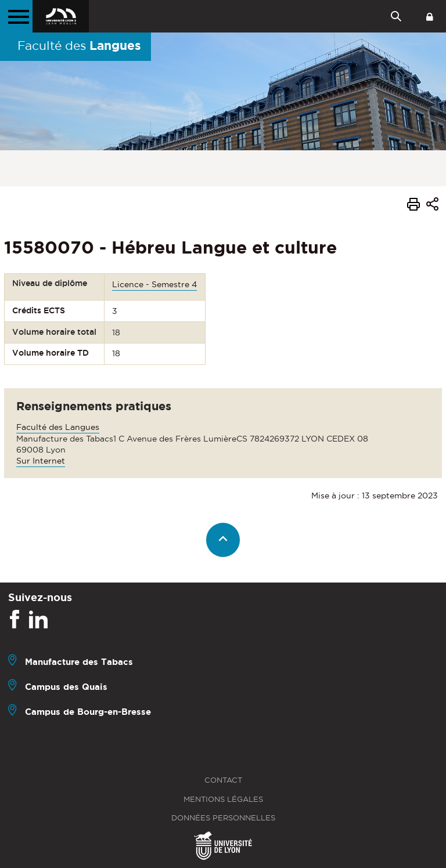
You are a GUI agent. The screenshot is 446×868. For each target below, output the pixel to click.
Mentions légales (223, 799)
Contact (223, 780)
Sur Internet (41, 461)
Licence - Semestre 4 (154, 284)
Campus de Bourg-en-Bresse (88, 712)
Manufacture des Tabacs (79, 662)
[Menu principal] (16, 16)
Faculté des (79, 45)
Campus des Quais (66, 687)
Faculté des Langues (58, 427)
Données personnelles (223, 818)
